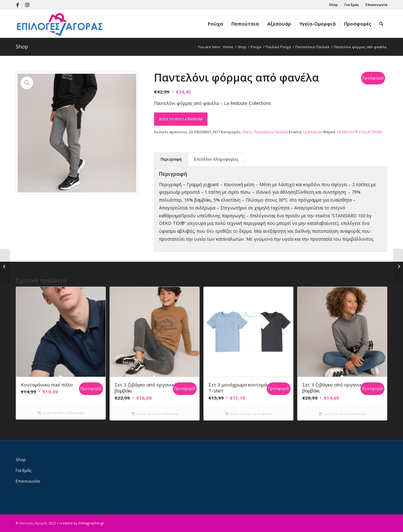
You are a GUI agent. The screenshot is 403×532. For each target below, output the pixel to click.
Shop (333, 5)
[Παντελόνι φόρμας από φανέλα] (5, 266)
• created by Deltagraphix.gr (81, 523)
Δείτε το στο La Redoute (181, 119)
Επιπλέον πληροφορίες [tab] (216, 159)
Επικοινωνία (376, 5)
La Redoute (313, 132)
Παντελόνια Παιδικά (271, 132)
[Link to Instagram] (27, 5)
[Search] (381, 24)
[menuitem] (334, 5)
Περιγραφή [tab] (171, 159)
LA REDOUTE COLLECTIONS (360, 132)
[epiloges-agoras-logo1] (60, 24)
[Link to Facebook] (17, 5)
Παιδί (247, 132)
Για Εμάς (352, 5)
